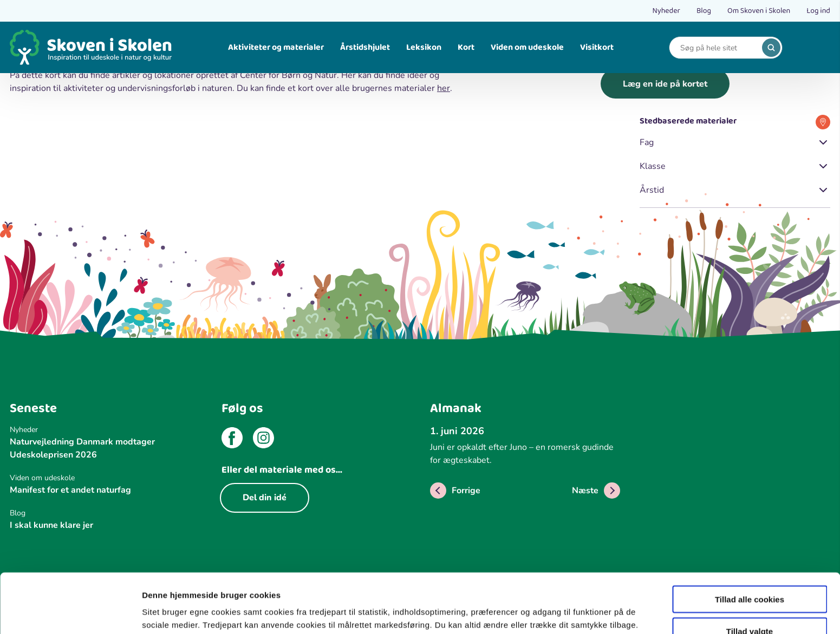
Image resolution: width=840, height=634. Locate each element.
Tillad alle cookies (750, 543)
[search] (771, 48)
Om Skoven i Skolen (759, 11)
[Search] (718, 48)
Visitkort (597, 47)
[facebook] (232, 440)
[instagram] (263, 440)
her (444, 88)
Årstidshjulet (365, 47)
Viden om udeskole (527, 47)
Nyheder (666, 11)
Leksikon (424, 47)
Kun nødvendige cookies (750, 607)
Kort (466, 47)
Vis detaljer (563, 604)
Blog (704, 11)
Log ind (818, 11)
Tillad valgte (750, 575)
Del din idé (265, 498)
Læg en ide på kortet (665, 84)
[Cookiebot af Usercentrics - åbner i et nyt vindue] (70, 613)
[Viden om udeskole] (105, 478)
